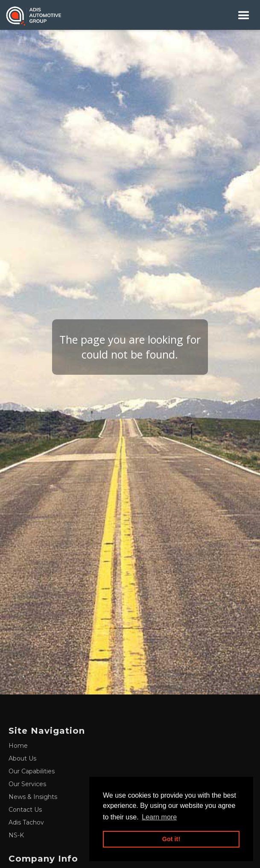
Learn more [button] (159, 817)
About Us (22, 758)
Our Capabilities (32, 771)
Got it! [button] (171, 839)
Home (18, 746)
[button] (244, 15)
